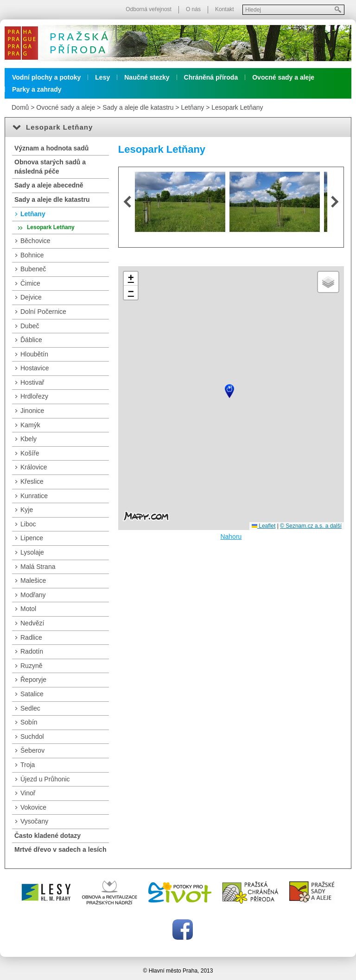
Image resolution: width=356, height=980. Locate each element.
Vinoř (28, 793)
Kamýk (30, 425)
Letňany (192, 107)
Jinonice (32, 411)
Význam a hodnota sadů (51, 148)
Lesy (102, 77)
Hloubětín (34, 354)
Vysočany (34, 821)
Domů (20, 107)
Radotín (32, 651)
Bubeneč (33, 269)
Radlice (31, 637)
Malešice (33, 581)
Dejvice (31, 297)
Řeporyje (33, 680)
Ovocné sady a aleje (283, 77)
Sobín (29, 722)
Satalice (32, 694)
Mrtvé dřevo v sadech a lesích (60, 849)
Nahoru (231, 537)
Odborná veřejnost (149, 9)
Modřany (33, 595)
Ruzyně (31, 666)
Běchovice (35, 241)
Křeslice (32, 481)
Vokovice (33, 807)
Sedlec (30, 708)
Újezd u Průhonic (45, 779)
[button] (229, 391)
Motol (28, 609)
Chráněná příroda (211, 77)
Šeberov (32, 750)
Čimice (30, 283)
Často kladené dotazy (48, 836)
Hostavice (35, 368)
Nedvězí (32, 623)
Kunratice (34, 496)
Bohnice (32, 255)
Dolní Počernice (43, 312)
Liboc (28, 524)
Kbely (29, 439)
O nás (193, 9)
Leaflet (264, 526)
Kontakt (225, 9)
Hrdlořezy (34, 396)
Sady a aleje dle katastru (138, 107)
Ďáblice (31, 340)
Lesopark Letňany (237, 107)
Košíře (30, 453)
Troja (28, 765)
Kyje (27, 510)
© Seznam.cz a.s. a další (311, 526)
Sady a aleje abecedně (49, 185)
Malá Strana (38, 567)
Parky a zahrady (37, 89)
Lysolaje (32, 552)
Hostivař (32, 382)
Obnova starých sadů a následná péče (50, 167)
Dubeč (30, 326)
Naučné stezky (147, 77)
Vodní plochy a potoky (46, 77)
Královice (34, 467)
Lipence (32, 538)
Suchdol (32, 737)
